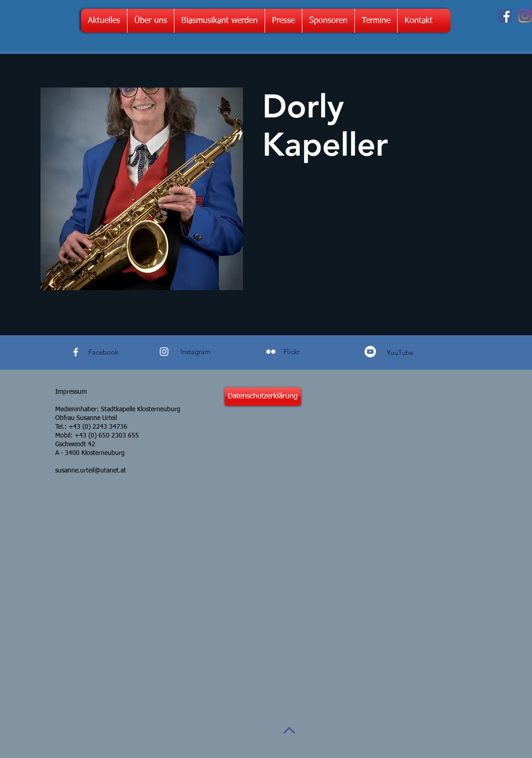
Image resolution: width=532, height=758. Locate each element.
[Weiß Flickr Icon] (271, 352)
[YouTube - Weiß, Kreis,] (370, 352)
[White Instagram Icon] (164, 352)
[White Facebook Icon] (76, 352)
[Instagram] (525, 16)
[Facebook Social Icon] (505, 16)
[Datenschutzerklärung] (263, 396)
